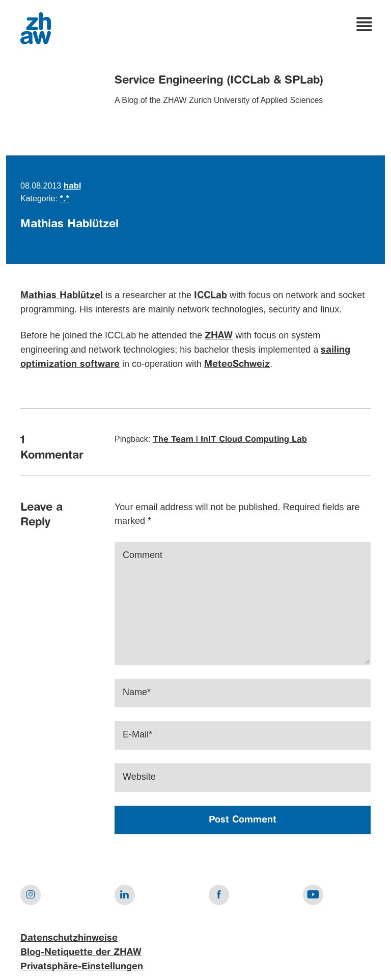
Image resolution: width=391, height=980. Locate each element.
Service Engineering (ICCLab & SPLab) (219, 81)
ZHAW (219, 336)
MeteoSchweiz (237, 364)
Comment (143, 555)
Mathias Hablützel (62, 296)
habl (72, 187)
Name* (137, 692)
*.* (64, 199)
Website (139, 777)
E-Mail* (137, 734)
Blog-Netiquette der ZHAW (81, 952)
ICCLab (211, 296)
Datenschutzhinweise (69, 938)
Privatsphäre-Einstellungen (82, 967)
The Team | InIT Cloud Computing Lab (230, 440)
